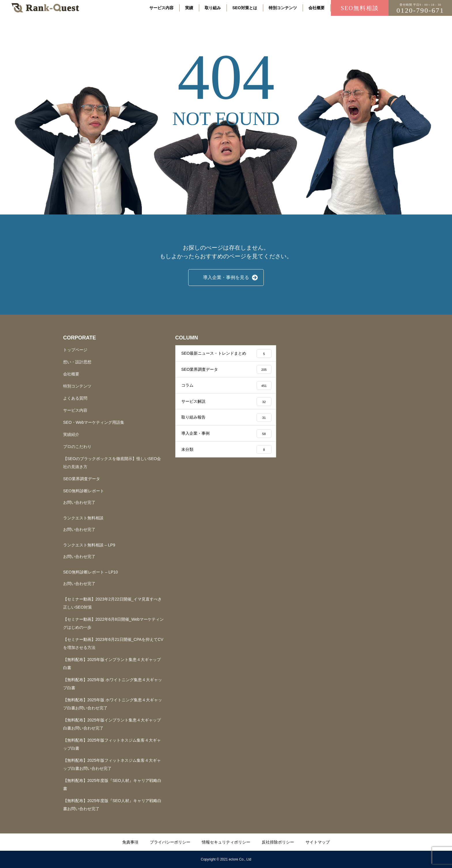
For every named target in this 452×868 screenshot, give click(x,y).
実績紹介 (71, 434)
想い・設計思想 (77, 362)
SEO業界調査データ (82, 479)
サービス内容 (161, 8)
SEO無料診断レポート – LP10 (91, 572)
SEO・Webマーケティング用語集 (94, 422)
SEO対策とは (245, 8)
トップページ (75, 350)
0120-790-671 (420, 9)
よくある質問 (75, 398)
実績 (189, 8)
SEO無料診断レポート (84, 491)
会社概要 (317, 8)
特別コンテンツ (283, 8)
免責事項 (130, 842)
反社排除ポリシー (278, 842)
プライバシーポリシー (170, 842)
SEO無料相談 (360, 8)
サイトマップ (318, 842)
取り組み (213, 8)
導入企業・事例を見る (226, 277)
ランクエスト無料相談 (83, 518)
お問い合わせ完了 (79, 502)
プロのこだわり (77, 447)
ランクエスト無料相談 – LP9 (89, 545)
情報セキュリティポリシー (226, 842)
